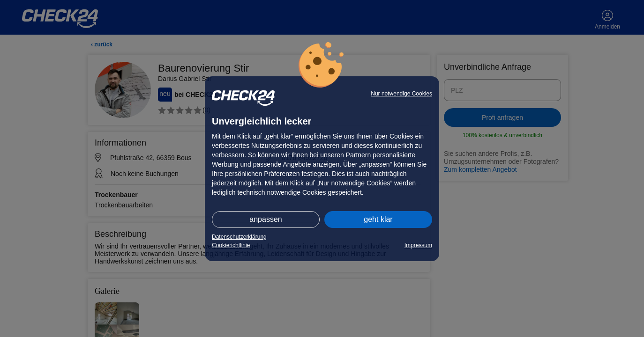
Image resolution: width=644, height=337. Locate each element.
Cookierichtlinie (231, 245)
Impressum (418, 245)
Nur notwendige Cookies (401, 94)
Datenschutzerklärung (239, 237)
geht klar (378, 219)
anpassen (266, 219)
